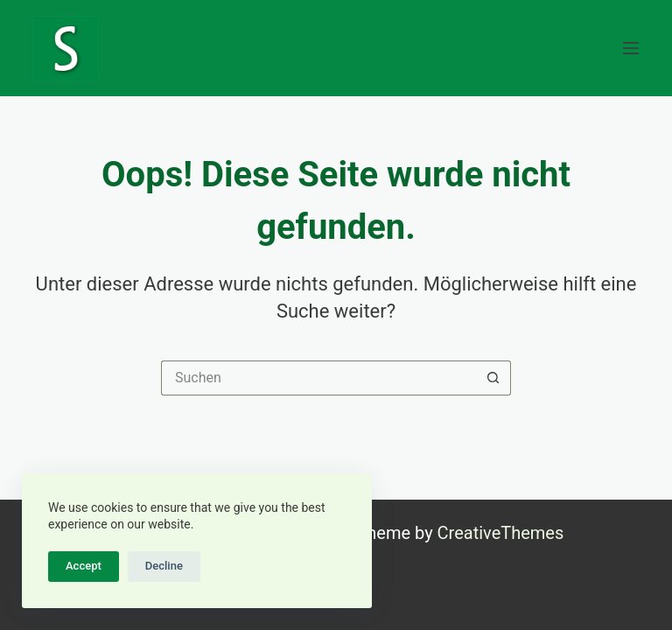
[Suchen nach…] (318, 378)
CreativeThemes (501, 533)
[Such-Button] (493, 378)
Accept (84, 566)
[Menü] (631, 48)
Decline (164, 566)
